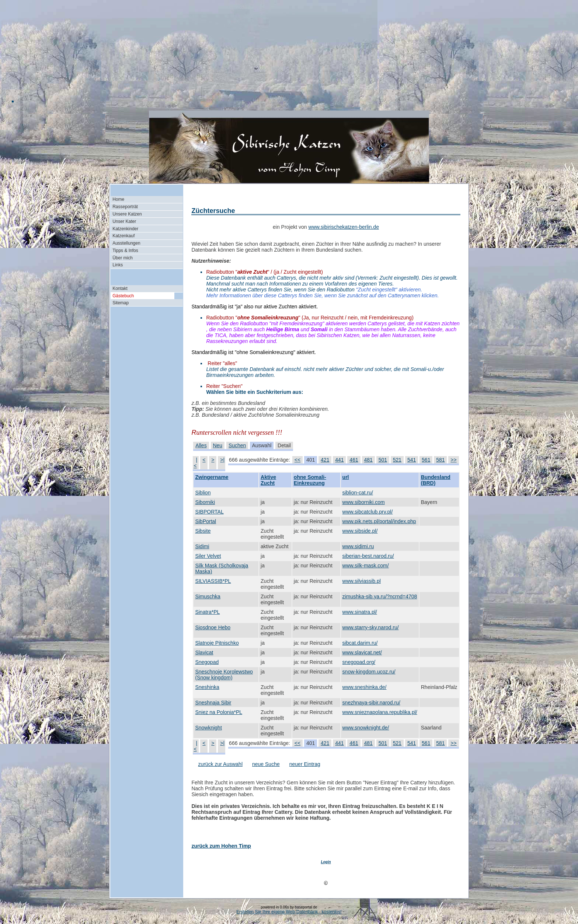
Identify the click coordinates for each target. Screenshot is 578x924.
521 (397, 460)
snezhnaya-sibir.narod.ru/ (371, 703)
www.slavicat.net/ (362, 652)
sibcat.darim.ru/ (360, 643)
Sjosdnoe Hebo (213, 627)
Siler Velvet (208, 556)
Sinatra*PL (207, 612)
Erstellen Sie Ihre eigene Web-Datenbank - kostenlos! (289, 912)
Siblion (203, 493)
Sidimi (202, 546)
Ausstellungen (126, 243)
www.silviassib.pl (362, 581)
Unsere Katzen (127, 214)
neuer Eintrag (305, 764)
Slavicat (204, 652)
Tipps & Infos (125, 251)
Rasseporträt (125, 207)
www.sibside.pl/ (360, 531)
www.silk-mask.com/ (366, 566)
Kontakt (120, 288)
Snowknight (208, 728)
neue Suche (266, 764)
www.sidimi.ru (358, 546)
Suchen (237, 445)
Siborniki (205, 502)
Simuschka (208, 596)
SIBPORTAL (209, 512)
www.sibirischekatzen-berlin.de (344, 227)
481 (368, 460)
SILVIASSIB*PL (213, 581)
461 (354, 460)
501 (383, 460)
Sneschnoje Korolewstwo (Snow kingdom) (224, 675)
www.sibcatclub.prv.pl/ (368, 512)
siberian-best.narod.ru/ (368, 556)
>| (222, 460)
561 (426, 460)
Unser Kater (124, 221)
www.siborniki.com (364, 502)
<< (297, 460)
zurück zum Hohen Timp (221, 846)
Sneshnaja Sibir (213, 703)
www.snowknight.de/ (366, 728)
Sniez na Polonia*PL (219, 712)
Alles (201, 445)
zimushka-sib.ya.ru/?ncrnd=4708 (380, 596)
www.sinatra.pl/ (360, 612)
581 (440, 460)
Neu (217, 445)
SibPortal (206, 521)
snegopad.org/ (359, 662)
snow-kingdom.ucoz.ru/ (369, 672)
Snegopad (207, 662)
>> (453, 460)
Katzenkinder (125, 229)
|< (195, 463)
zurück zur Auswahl (220, 764)
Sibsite (203, 531)
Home (118, 199)
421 (325, 460)
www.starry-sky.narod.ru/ (371, 627)
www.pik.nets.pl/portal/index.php (379, 521)
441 (339, 460)
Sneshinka (207, 687)
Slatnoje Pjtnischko (217, 643)
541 (412, 460)
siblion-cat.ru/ (358, 493)
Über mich (123, 258)
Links (118, 265)
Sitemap (121, 303)
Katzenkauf (123, 236)
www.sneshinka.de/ (365, 687)
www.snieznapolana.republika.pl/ (380, 712)
